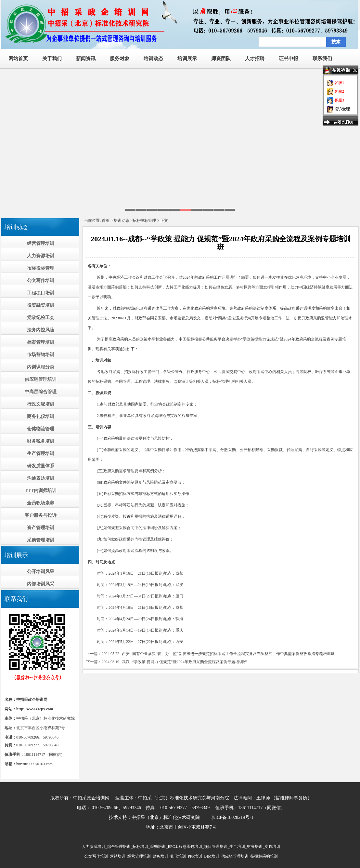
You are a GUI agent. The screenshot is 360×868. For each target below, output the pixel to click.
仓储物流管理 (41, 429)
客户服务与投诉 (41, 515)
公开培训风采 (41, 572)
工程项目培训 (41, 293)
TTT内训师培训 (41, 491)
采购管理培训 (41, 540)
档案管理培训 (41, 342)
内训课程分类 (41, 367)
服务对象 (120, 59)
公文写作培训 (41, 280)
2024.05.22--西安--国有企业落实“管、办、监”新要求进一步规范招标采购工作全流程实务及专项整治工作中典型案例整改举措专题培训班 (218, 654)
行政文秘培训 (41, 404)
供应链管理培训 (41, 379)
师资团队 (221, 59)
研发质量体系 (41, 466)
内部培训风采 (41, 584)
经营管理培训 (41, 243)
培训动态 (153, 59)
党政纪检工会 (41, 318)
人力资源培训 (41, 256)
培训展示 (187, 59)
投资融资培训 (41, 305)
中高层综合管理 (41, 392)
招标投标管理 (41, 268)
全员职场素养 (41, 503)
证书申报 (289, 59)
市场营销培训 (41, 355)
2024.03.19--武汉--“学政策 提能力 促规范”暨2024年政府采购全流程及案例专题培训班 (174, 662)
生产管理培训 (41, 454)
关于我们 (52, 59)
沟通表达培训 (41, 478)
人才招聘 (255, 59)
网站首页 (18, 59)
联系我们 (322, 59)
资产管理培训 (41, 528)
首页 (106, 220)
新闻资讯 (86, 59)
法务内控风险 (41, 330)
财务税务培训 (41, 441)
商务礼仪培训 (41, 416)
